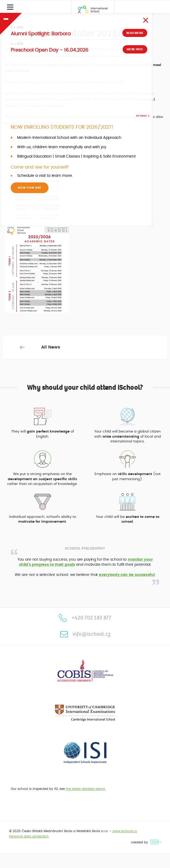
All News (141, 116)
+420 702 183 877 (85, 618)
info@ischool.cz (85, 634)
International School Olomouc (93, 11)
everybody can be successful (127, 575)
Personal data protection (29, 836)
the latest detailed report (85, 789)
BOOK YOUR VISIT (30, 188)
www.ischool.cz (125, 831)
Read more (135, 33)
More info (135, 49)
